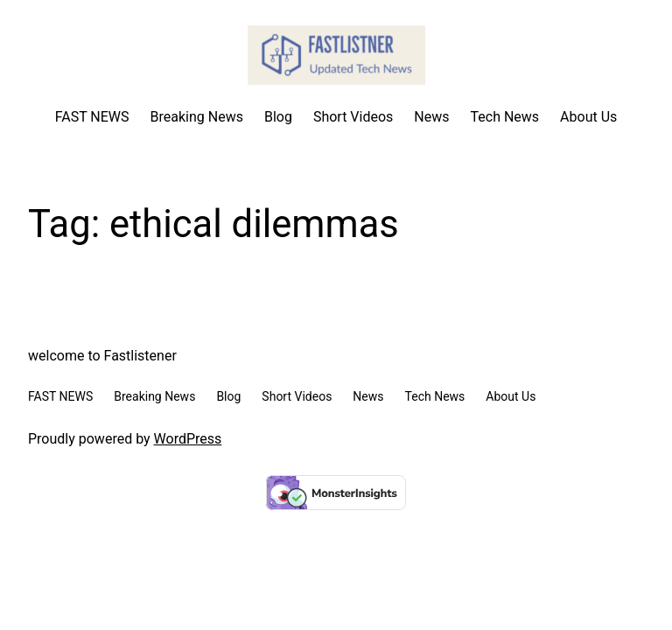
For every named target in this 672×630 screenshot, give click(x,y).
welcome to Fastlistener (102, 356)
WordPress (188, 439)
